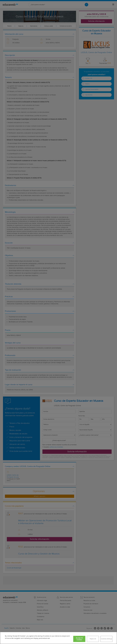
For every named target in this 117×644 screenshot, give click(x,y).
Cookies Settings (106, 639)
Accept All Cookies (79, 639)
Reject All (93, 639)
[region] (58, 638)
